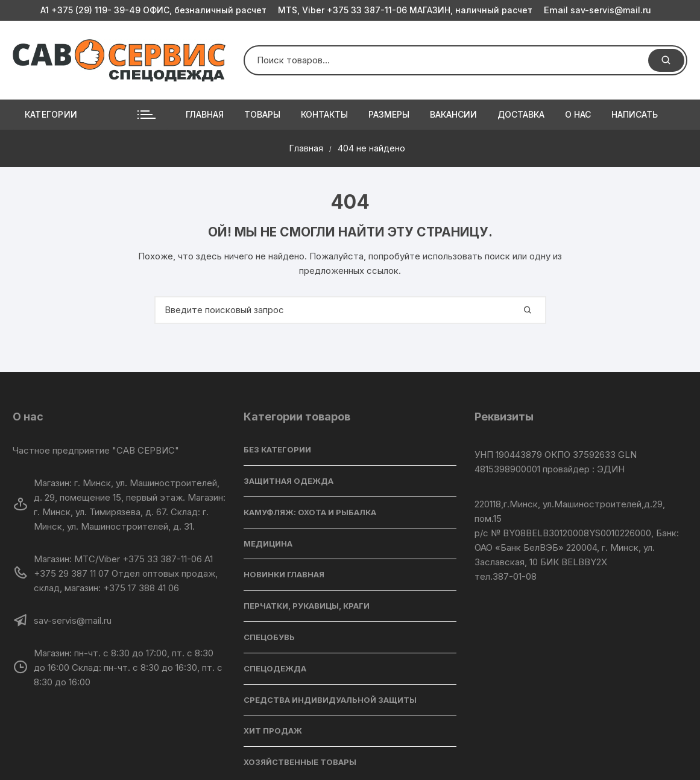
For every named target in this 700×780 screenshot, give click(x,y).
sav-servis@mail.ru (598, 10)
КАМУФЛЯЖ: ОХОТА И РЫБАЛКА (310, 512)
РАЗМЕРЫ (389, 114)
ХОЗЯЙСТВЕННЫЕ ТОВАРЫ (300, 762)
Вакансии (453, 114)
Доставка (521, 114)
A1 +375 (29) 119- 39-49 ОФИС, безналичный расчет (153, 10)
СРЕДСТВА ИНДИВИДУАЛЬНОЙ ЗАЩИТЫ (330, 700)
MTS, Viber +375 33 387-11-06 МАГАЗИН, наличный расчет (405, 10)
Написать (635, 114)
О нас (578, 114)
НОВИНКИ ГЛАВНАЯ (284, 574)
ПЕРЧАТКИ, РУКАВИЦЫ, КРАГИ (307, 606)
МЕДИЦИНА (268, 544)
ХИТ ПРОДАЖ (273, 731)
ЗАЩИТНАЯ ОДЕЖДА (289, 481)
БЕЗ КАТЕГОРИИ (277, 449)
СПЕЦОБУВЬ (269, 637)
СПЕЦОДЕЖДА (275, 668)
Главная (205, 114)
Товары (262, 114)
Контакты (324, 114)
